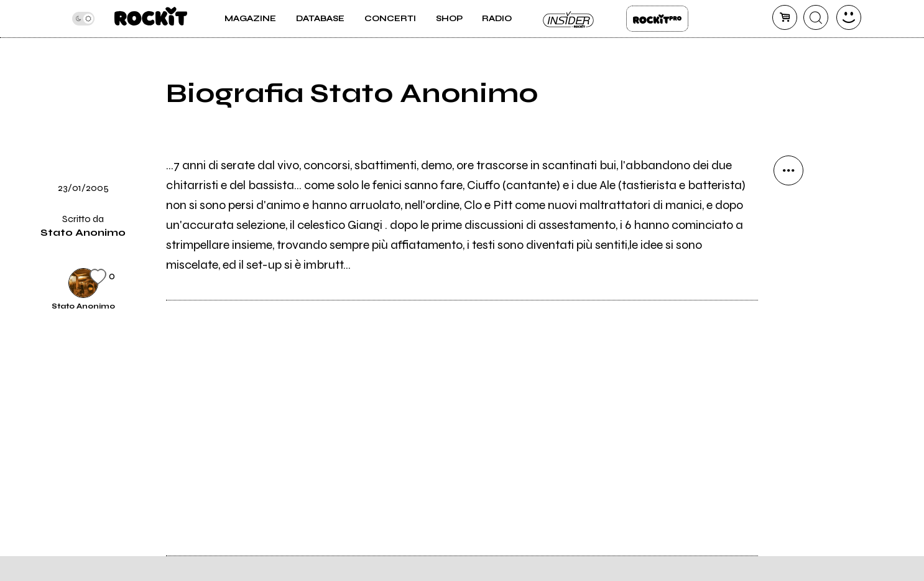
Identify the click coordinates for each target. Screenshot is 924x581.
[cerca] (816, 17)
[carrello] (785, 17)
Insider (569, 19)
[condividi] (788, 170)
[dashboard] (849, 17)
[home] (151, 19)
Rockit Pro (657, 19)
